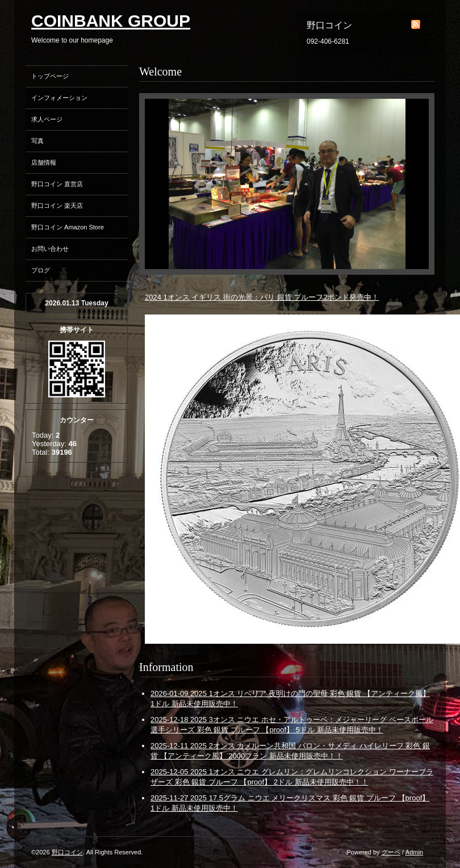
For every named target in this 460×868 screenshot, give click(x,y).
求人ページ (47, 119)
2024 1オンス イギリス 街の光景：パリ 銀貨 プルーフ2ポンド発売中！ (262, 297)
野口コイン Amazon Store (68, 227)
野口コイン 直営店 (57, 184)
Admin (414, 852)
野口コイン (67, 852)
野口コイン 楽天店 (57, 206)
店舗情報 (44, 162)
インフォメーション (59, 98)
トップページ (50, 76)
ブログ (41, 270)
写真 (37, 141)
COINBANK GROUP (111, 21)
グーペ (391, 852)
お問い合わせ (50, 249)
